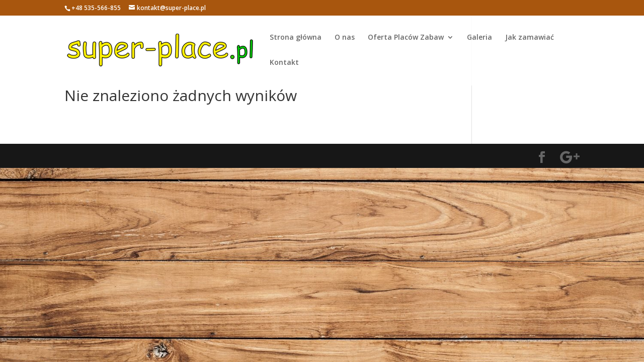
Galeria (479, 38)
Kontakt (284, 63)
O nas (345, 38)
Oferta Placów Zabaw (406, 38)
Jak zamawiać (530, 38)
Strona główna (296, 38)
